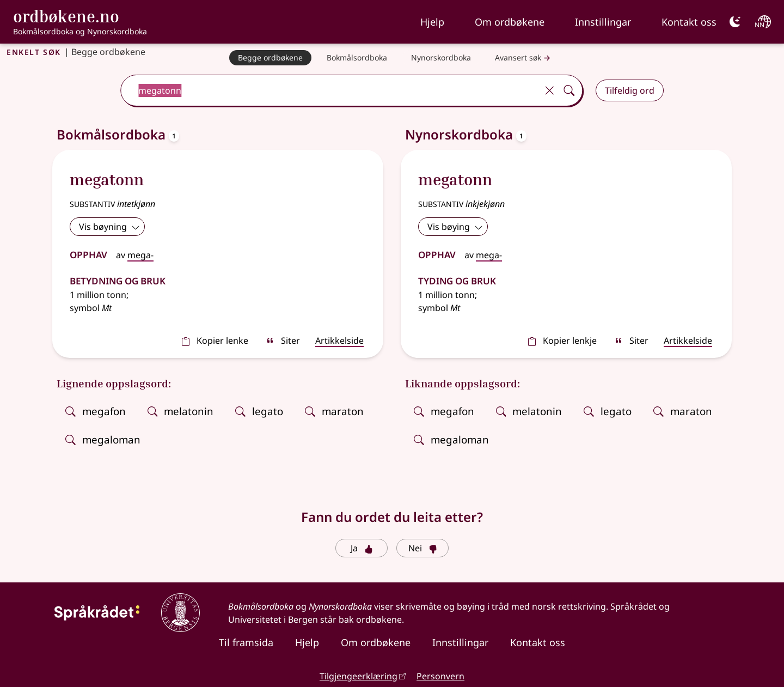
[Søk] (569, 90)
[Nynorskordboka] (441, 58)
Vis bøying (455, 227)
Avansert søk (524, 58)
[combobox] (330, 90)
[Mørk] (735, 22)
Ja (362, 548)
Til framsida (246, 642)
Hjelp (432, 22)
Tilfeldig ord (630, 90)
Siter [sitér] (283, 341)
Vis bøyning (109, 227)
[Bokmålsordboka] (357, 58)
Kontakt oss (689, 22)
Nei (423, 548)
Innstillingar (603, 22)
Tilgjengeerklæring (359, 676)
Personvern (440, 676)
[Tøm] (549, 90)
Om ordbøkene (510, 22)
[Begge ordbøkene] (270, 58)
